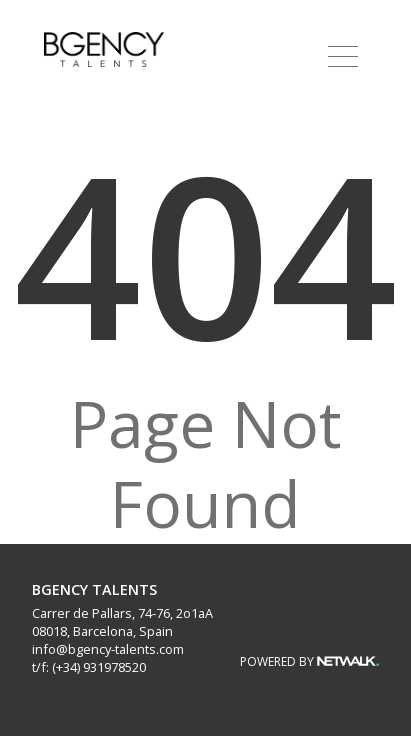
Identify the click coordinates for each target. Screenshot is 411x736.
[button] (343, 56)
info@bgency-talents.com (108, 649)
